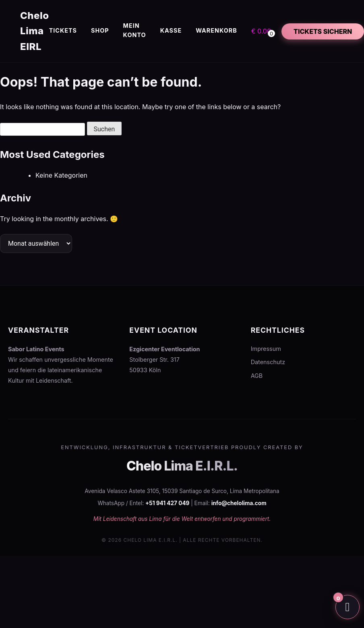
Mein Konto (135, 30)
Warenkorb (216, 30)
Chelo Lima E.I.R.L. (182, 466)
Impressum (266, 349)
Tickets (63, 30)
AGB (257, 376)
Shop (100, 30)
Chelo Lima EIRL (35, 31)
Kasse (171, 30)
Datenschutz (268, 362)
